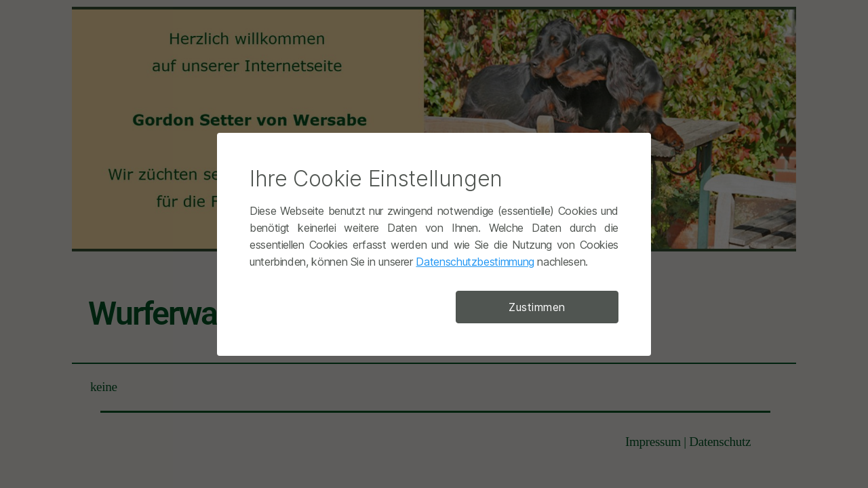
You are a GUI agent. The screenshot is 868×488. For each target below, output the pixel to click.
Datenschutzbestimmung (475, 262)
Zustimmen (537, 307)
